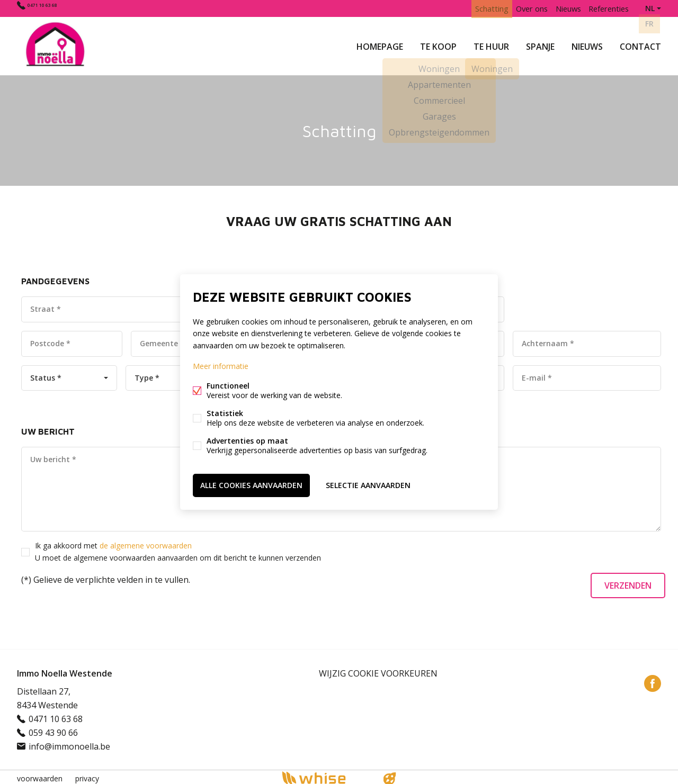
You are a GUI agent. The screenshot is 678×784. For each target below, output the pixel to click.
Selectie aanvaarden (368, 484)
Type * (147, 375)
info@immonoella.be (69, 743)
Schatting (476, 8)
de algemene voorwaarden (146, 542)
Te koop (438, 44)
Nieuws (587, 44)
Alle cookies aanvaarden (251, 484)
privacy (87, 775)
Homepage (380, 44)
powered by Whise (327, 775)
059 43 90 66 (53, 729)
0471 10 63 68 (53, 8)
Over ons (520, 8)
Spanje (540, 44)
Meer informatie (221, 367)
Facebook (653, 680)
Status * (46, 375)
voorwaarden (40, 775)
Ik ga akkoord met (178, 548)
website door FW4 (390, 776)
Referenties (606, 8)
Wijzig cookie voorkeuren (378, 670)
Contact (640, 44)
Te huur (491, 44)
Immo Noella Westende (65, 670)
